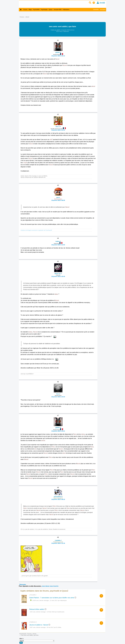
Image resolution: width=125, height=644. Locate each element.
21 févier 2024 (51, 612)
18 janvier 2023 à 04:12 (58, 56)
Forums (25, 10)
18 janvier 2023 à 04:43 (58, 130)
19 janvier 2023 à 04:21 (58, 431)
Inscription (103, 10)
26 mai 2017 (50, 627)
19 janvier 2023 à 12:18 (58, 543)
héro (75, 434)
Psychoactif (23, 634)
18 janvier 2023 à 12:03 (58, 245)
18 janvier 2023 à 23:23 (58, 397)
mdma (83, 434)
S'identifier (96, 10)
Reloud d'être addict (37, 609)
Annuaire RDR (58, 10)
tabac (56, 294)
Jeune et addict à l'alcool (39, 625)
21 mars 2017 (54, 600)
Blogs (30, 10)
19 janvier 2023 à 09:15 (58, 499)
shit (51, 140)
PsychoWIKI (36, 10)
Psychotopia (44, 10)
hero (92, 447)
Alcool (27, 17)
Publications (66, 10)
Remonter (23, 585)
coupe (25, 163)
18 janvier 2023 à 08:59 (58, 200)
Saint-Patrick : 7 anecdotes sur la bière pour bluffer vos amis (52, 598)
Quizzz (51, 10)
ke (35, 449)
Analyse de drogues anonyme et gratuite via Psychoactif (36, 230)
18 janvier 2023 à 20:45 (58, 276)
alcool (58, 59)
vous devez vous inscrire (50, 586)
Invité (100, 3)
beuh (64, 453)
